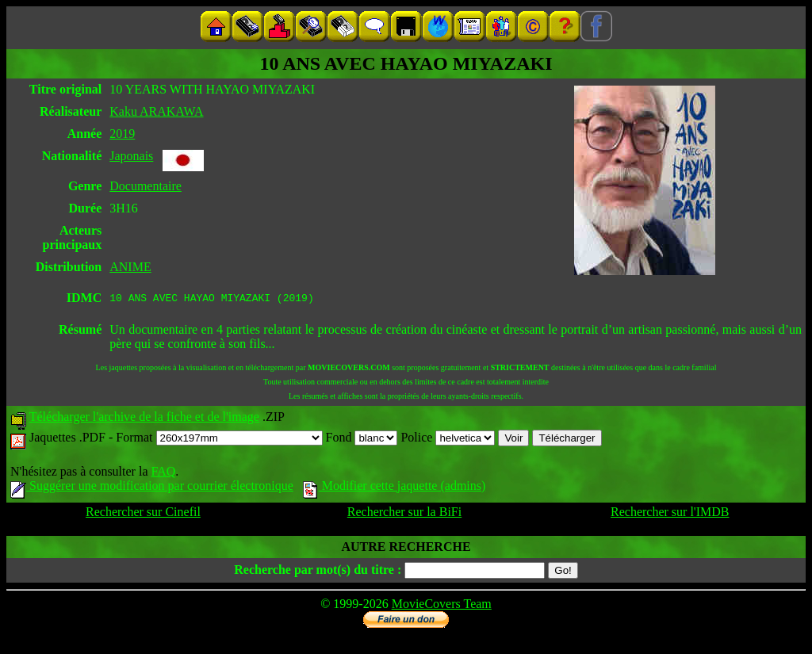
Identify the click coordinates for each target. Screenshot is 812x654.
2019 (122, 134)
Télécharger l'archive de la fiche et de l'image (144, 419)
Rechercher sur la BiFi (404, 514)
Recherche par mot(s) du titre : (318, 572)
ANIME (130, 267)
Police (448, 440)
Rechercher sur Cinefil (143, 514)
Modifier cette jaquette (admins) (395, 488)
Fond (362, 440)
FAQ (163, 474)
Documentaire (146, 186)
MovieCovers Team (442, 606)
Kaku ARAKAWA (156, 111)
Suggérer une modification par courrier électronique (152, 488)
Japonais (131, 156)
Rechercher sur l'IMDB (670, 514)
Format (219, 440)
